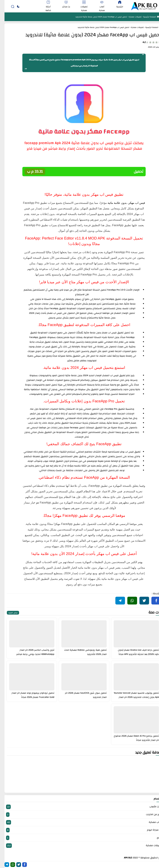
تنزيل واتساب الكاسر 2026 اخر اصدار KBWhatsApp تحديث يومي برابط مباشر (31, 652)
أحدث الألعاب (79, 807)
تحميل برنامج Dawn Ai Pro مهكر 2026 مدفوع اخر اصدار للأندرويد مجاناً (132, 738)
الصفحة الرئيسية (145, 17)
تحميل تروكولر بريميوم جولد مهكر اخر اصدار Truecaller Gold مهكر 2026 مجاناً (28, 695)
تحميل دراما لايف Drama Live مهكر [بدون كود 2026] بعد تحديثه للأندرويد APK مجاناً (134, 652)
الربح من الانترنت (79, 815)
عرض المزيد (8, 613)
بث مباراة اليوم (79, 830)
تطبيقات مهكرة (130, 17)
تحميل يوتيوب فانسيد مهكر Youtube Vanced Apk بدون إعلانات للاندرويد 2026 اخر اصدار (132, 695)
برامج (79, 838)
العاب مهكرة (79, 822)
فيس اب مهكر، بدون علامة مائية (122, 203)
